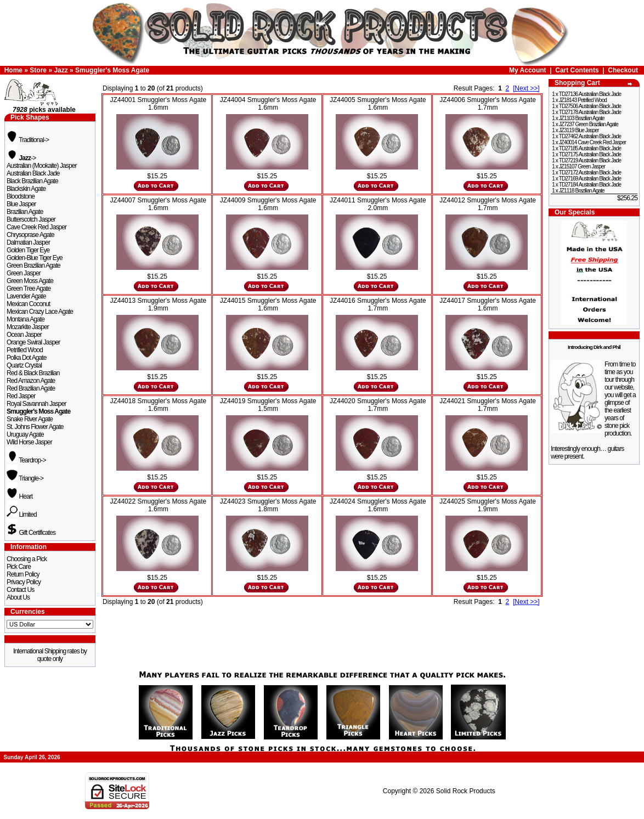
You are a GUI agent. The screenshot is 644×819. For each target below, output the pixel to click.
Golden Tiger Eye (28, 250)
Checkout (623, 70)
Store (38, 70)
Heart (19, 496)
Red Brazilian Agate (31, 388)
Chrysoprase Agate (30, 235)
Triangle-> (25, 478)
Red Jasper (21, 396)
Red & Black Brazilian (33, 373)
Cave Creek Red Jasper (36, 227)
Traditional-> (28, 140)
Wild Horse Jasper (29, 442)
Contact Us (20, 590)
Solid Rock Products (466, 791)
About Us (18, 597)
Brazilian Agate (25, 212)
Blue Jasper (21, 204)
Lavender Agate (26, 296)
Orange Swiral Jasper (33, 342)
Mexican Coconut (28, 304)
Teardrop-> (26, 460)
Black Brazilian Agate (32, 181)
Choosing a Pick (27, 559)
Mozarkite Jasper (28, 327)
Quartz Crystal (24, 365)
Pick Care (19, 567)
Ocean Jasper (24, 335)
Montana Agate (26, 319)
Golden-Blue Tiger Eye (35, 258)
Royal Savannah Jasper (36, 404)
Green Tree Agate (29, 289)
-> (21, 158)
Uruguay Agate (25, 434)
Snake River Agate (30, 419)
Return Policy (23, 574)
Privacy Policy (24, 582)
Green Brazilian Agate (33, 266)
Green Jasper (24, 273)
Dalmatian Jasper (28, 242)
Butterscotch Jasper (31, 219)
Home (13, 70)
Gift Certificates (31, 533)
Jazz (61, 70)
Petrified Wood (25, 350)
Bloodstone (21, 196)
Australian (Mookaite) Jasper (42, 166)
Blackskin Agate (26, 189)
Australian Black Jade (33, 173)
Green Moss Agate (30, 281)
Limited (22, 515)
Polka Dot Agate (27, 358)
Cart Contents (577, 70)
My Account (528, 70)
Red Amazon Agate (31, 381)
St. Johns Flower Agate (35, 427)
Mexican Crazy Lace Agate (40, 312)
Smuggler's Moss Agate (112, 70)
